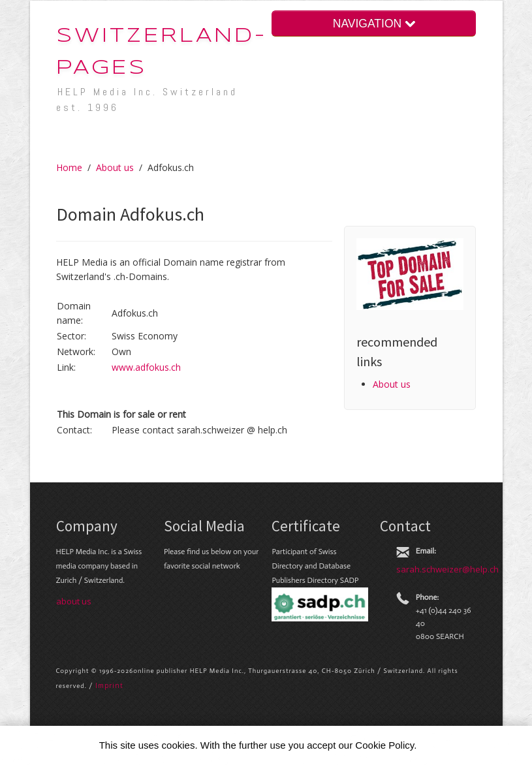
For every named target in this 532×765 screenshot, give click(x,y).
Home (69, 167)
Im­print (109, 685)
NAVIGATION (374, 23)
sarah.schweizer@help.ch (447, 569)
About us (115, 167)
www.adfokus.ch (146, 367)
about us (74, 601)
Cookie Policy (384, 745)
